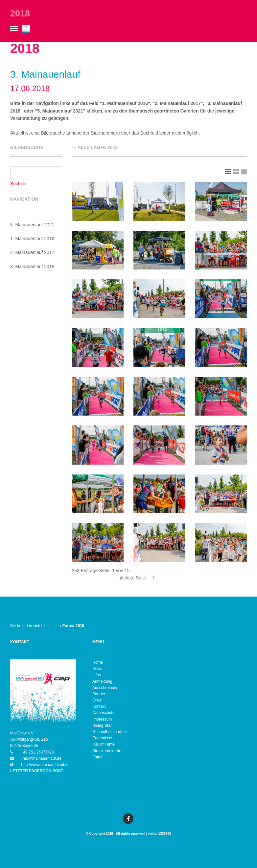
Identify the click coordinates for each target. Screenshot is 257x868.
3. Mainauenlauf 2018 (32, 267)
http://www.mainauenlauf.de (45, 765)
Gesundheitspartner (110, 732)
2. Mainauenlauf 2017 (32, 253)
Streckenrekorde (107, 751)
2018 (79, 626)
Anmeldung (102, 681)
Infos (97, 675)
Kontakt (99, 707)
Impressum (102, 719)
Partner (99, 694)
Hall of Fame (104, 745)
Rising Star (102, 726)
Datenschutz (103, 713)
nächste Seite (136, 578)
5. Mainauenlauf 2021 (32, 225)
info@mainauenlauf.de (41, 758)
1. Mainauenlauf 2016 (32, 239)
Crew (97, 701)
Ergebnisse (102, 738)
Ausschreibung (105, 688)
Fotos (66, 626)
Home (98, 663)
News (97, 669)
